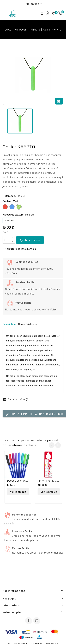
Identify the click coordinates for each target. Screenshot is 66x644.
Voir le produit (18, 492)
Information (32, 4)
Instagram (37, 621)
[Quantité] (7, 240)
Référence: (9, 196)
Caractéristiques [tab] (28, 324)
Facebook (29, 621)
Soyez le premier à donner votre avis (34, 414)
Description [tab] (9, 324)
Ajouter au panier (30, 240)
